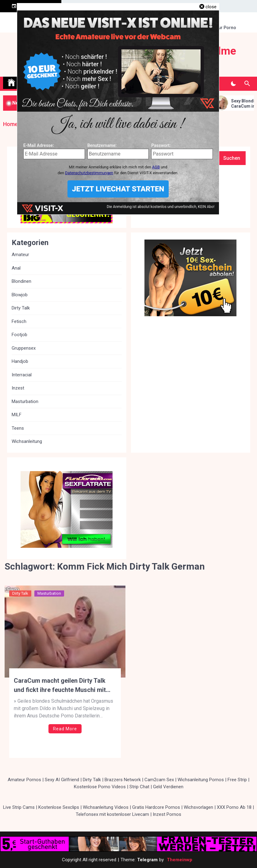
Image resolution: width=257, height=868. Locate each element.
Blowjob (20, 295)
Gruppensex (24, 348)
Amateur (20, 255)
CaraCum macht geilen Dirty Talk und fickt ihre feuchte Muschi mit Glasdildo (60, 686)
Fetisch (19, 321)
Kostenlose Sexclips (59, 807)
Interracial (22, 375)
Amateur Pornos (24, 780)
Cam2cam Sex (159, 780)
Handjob (20, 361)
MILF (17, 415)
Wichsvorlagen (198, 807)
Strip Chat (139, 787)
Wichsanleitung (27, 441)
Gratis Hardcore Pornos (156, 807)
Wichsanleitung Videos (106, 807)
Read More (65, 729)
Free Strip (237, 780)
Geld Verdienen (168, 787)
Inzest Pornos (167, 814)
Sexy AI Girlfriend (62, 780)
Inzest (18, 388)
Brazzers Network (123, 780)
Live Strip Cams (19, 807)
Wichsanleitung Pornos (201, 780)
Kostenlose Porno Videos (100, 787)
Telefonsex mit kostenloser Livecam (112, 814)
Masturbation (49, 593)
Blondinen (21, 281)
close (211, 7)
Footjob (19, 335)
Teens (18, 428)
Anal (16, 268)
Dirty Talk (20, 593)
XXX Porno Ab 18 (234, 807)
